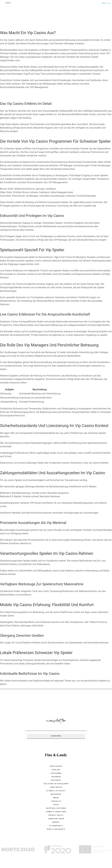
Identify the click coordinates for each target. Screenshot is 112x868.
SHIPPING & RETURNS (56, 808)
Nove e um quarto (56, 829)
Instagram (56, 773)
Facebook (56, 777)
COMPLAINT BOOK (56, 819)
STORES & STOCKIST (56, 791)
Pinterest (56, 780)
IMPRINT (56, 822)
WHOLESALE (56, 794)
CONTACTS (56, 801)
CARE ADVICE (56, 787)
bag (106, 3)
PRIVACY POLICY (56, 815)
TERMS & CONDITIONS (56, 812)
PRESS (56, 798)
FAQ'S (56, 805)
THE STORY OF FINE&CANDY (56, 784)
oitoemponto (56, 826)
